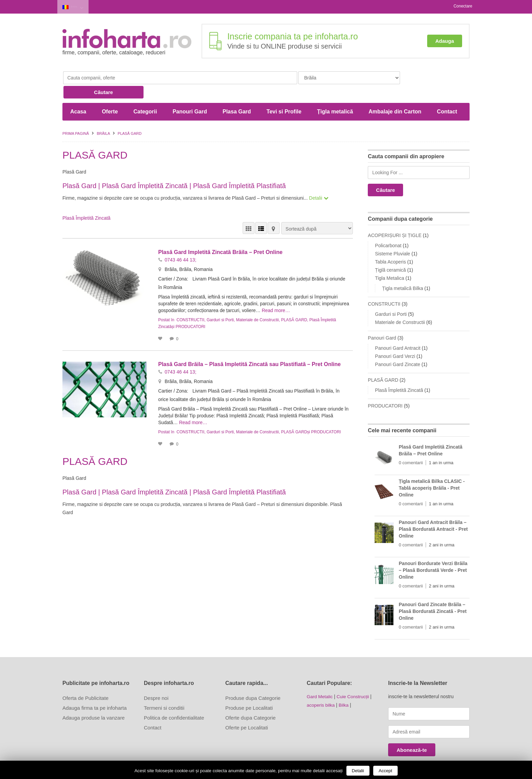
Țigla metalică (335, 96)
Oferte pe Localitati (247, 712)
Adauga (445, 40)
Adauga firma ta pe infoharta (94, 692)
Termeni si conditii (164, 692)
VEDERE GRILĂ (249, 212)
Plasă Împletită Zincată (87, 202)
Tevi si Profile (284, 96)
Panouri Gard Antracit (398, 332)
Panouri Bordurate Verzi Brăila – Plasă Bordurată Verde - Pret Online (433, 554)
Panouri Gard (190, 96)
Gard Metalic (320, 681)
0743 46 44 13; (180, 244)
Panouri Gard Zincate (397, 348)
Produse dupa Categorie (253, 682)
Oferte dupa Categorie (250, 702)
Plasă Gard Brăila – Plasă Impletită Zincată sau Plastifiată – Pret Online (249, 348)
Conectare (463, 6)
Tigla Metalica (389, 262)
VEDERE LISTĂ (261, 212)
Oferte (110, 96)
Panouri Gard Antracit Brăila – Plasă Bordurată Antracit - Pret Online (433, 513)
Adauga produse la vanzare (93, 702)
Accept (385, 771)
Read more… (306, 294)
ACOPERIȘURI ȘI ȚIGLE (395, 219)
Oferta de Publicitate (85, 682)
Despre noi (156, 682)
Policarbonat (388, 230)
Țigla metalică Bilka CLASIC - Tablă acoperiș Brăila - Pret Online (432, 472)
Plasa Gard (237, 96)
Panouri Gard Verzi (395, 340)
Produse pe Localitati (249, 692)
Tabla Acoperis (390, 246)
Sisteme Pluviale (393, 238)
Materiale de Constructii (258, 304)
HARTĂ (274, 212)
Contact (447, 96)
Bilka (345, 689)
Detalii (358, 771)
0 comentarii (411, 447)
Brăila (78, 6)
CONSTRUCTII (190, 304)
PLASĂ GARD (294, 304)
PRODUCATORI (191, 311)
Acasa (78, 96)
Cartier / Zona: (174, 263)
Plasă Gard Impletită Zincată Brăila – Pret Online (220, 236)
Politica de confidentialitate (174, 702)
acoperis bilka (321, 689)
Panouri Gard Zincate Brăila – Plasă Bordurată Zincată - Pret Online (433, 595)
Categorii (145, 96)
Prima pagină (76, 117)
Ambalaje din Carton (395, 96)
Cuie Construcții (354, 681)
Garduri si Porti (220, 304)
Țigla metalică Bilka (403, 272)
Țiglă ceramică (390, 254)
